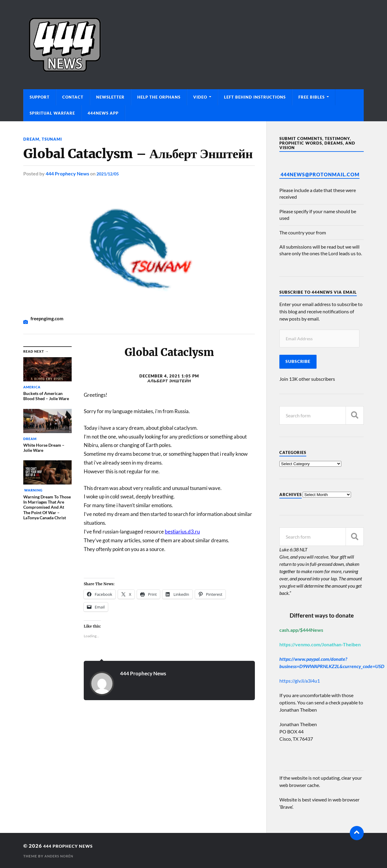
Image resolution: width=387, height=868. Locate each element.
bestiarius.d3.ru (182, 532)
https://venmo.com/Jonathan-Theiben (320, 644)
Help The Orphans (159, 97)
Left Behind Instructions (255, 97)
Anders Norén (60, 856)
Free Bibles (312, 97)
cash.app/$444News (301, 630)
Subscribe (298, 361)
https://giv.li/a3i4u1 (300, 681)
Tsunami (53, 139)
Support (40, 97)
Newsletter (110, 97)
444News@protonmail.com (320, 174)
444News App (103, 113)
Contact (73, 97)
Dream (32, 139)
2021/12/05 (109, 173)
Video (200, 97)
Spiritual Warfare (52, 113)
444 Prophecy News (67, 173)
